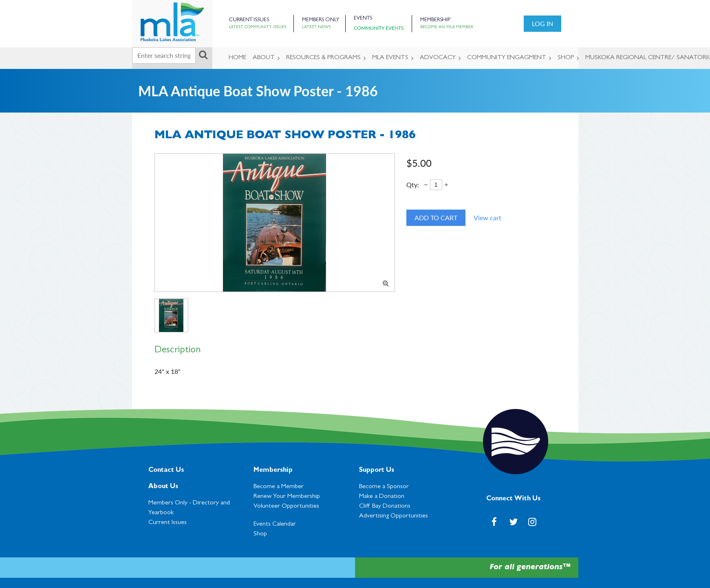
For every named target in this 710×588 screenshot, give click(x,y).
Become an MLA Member (447, 27)
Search (203, 55)
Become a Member (279, 487)
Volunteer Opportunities (286, 506)
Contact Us (166, 471)
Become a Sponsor (384, 487)
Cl (385, 506)
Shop (260, 534)
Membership (435, 20)
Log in (542, 23)
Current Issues (249, 20)
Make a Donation (382, 497)
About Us (163, 487)
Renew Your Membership (287, 497)
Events (363, 19)
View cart (487, 218)
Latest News (316, 27)
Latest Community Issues (257, 27)
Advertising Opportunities (394, 516)
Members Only (321, 20)
